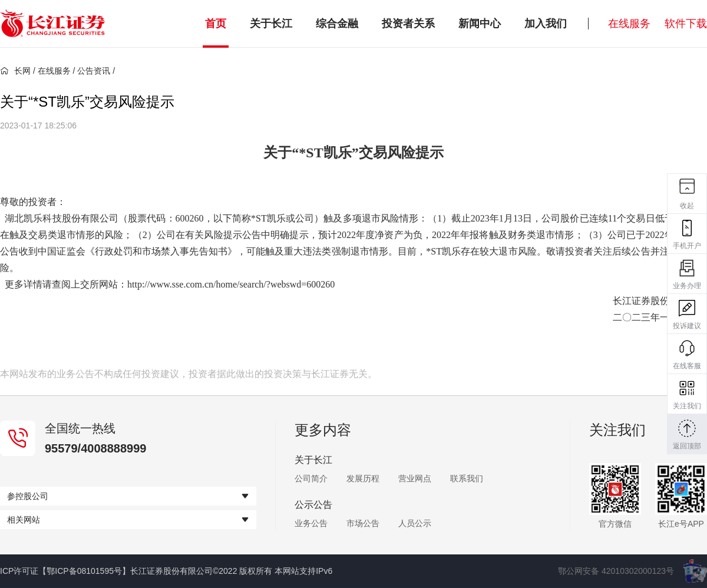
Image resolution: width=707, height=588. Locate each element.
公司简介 (311, 478)
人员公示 (415, 523)
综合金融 (337, 24)
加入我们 (546, 24)
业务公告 (311, 523)
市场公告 (363, 523)
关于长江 (271, 24)
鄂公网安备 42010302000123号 (616, 571)
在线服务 (629, 24)
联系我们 (467, 478)
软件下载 (686, 24)
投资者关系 (408, 24)
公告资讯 (94, 71)
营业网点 (415, 478)
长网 (15, 71)
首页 (216, 24)
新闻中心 (480, 24)
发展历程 (363, 478)
